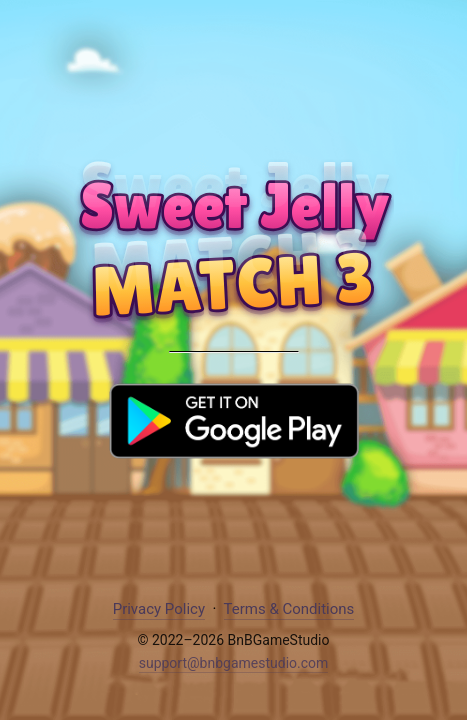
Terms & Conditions (289, 609)
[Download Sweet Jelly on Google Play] (234, 448)
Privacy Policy (159, 609)
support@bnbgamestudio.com (234, 663)
